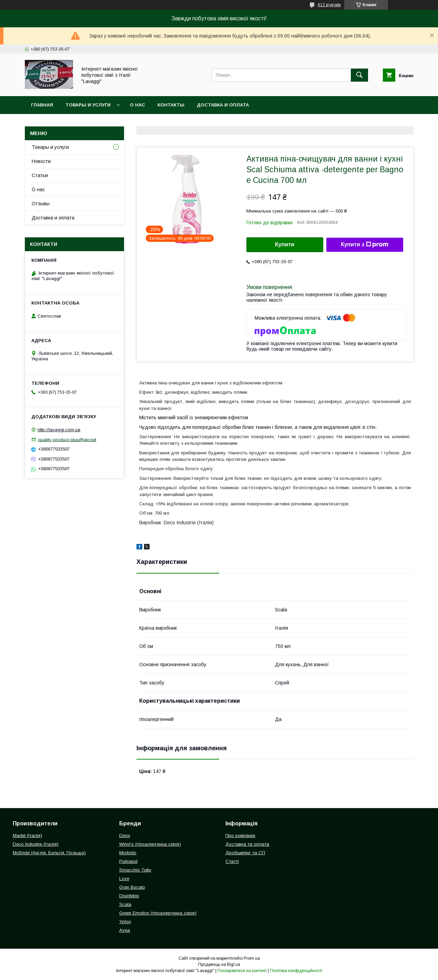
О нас (137, 105)
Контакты (171, 105)
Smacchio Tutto (135, 870)
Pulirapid (128, 861)
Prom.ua (252, 958)
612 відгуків (329, 5)
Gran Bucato (132, 887)
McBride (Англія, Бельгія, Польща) (49, 853)
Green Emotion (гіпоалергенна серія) (158, 913)
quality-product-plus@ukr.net (67, 439)
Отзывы (41, 204)
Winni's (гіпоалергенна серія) (150, 844)
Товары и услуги (88, 105)
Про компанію (240, 835)
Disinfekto (129, 896)
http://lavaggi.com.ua (59, 430)
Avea (125, 930)
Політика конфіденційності (296, 971)
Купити (285, 244)
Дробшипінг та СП (245, 853)
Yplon (125, 922)
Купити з (365, 245)
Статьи (40, 175)
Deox (125, 835)
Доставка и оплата (223, 105)
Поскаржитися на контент (242, 971)
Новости (41, 161)
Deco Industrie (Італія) (36, 844)
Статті (232, 861)
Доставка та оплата (247, 844)
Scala (125, 904)
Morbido (128, 853)
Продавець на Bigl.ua (219, 964)
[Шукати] (359, 75)
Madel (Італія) (27, 835)
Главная (42, 105)
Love (124, 879)
